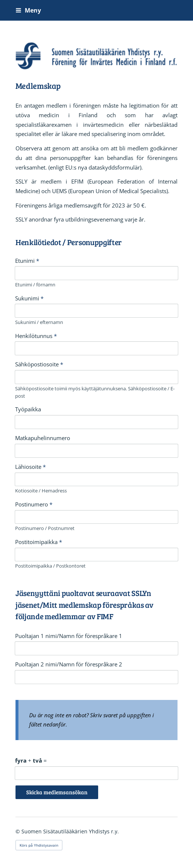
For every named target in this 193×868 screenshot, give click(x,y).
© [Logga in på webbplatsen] (18, 831)
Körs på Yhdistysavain (39, 845)
